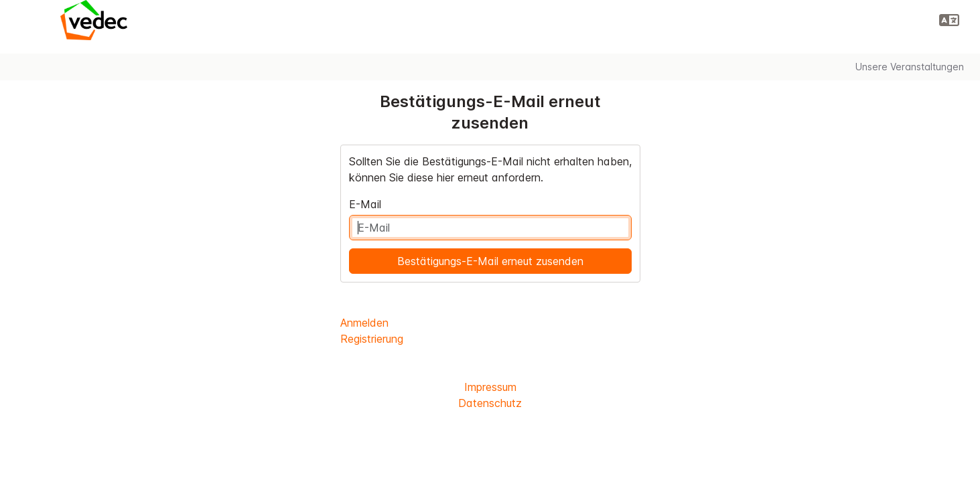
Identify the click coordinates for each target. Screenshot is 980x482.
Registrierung (372, 339)
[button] (949, 20)
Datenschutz (490, 403)
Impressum (490, 387)
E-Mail (365, 204)
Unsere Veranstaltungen (910, 67)
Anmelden (364, 323)
